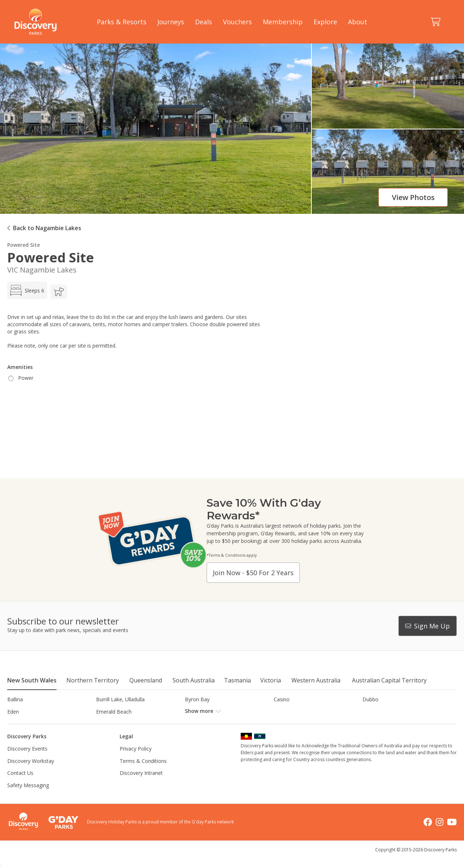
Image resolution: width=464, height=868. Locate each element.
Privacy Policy (136, 761)
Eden (13, 712)
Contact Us (20, 785)
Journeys (171, 22)
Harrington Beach (383, 712)
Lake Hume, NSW (206, 724)
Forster (193, 712)
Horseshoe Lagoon (30, 724)
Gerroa (282, 712)
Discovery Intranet (141, 785)
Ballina (15, 699)
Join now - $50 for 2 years (253, 573)
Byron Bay (197, 699)
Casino (282, 699)
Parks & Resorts (122, 22)
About (358, 22)
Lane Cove (286, 724)
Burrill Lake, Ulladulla (120, 699)
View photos (413, 197)
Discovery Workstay (31, 773)
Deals (204, 22)
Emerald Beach (114, 712)
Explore (325, 22)
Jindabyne (107, 724)
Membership (283, 22)
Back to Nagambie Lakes (47, 228)
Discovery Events (27, 761)
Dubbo (370, 699)
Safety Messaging (28, 798)
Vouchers (237, 22)
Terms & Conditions (143, 773)
